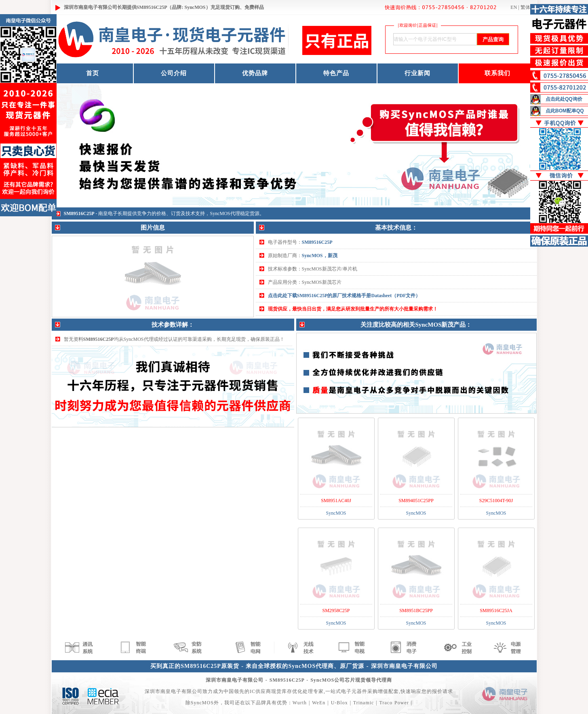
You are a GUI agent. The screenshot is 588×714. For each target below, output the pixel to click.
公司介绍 (174, 73)
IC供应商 (260, 691)
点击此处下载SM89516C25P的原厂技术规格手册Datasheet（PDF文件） (344, 296)
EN (514, 7)
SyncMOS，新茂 (320, 256)
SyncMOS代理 (225, 213)
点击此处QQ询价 (564, 99)
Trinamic (364, 703)
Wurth (300, 703)
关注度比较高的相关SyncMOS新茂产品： (416, 325)
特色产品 (336, 73)
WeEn (319, 703)
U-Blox (339, 703)
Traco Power (394, 703)
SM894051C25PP (416, 501)
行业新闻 (417, 73)
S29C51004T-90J (496, 501)
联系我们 (497, 73)
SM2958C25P (336, 610)
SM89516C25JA (496, 610)
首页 (93, 73)
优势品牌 (255, 73)
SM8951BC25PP (416, 610)
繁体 (525, 7)
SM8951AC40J (336, 501)
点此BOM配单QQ (565, 111)
